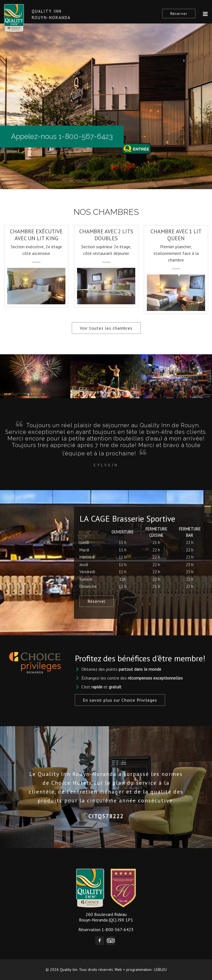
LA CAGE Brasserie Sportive (127, 518)
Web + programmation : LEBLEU (141, 970)
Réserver (179, 14)
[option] (36, 263)
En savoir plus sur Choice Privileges (120, 700)
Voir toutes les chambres (106, 328)
